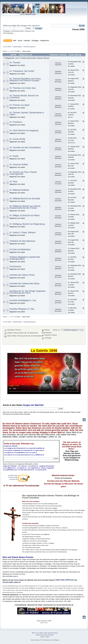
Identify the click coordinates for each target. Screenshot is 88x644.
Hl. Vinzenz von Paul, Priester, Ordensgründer (23, 173)
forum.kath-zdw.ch (12, 582)
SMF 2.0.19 (35, 633)
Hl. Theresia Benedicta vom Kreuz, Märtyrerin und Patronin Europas (25, 80)
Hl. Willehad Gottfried (19, 190)
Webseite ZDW (30, 14)
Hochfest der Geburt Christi (22, 275)
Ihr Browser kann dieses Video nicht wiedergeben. (44, 373)
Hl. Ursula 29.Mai (17, 139)
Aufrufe (63, 55)
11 (20, 51)
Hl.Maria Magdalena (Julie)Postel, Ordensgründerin (25, 258)
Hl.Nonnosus (15, 267)
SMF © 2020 (43, 633)
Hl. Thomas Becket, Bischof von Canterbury (24, 97)
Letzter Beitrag (75, 55)
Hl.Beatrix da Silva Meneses (22, 241)
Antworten (54, 55)
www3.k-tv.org (12, 475)
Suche (6, 405)
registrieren (36, 26)
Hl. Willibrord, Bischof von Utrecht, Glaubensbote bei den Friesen (25, 207)
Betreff (14, 55)
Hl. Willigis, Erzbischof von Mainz (25, 215)
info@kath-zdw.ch (12, 576)
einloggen (24, 26)
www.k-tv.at (13, 479)
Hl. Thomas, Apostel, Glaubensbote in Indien (27, 114)
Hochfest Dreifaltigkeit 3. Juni (23, 300)
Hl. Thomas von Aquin (20, 105)
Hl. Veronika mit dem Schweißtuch (25, 148)
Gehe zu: (56, 330)
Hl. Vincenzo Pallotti (19, 165)
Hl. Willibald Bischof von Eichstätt (25, 199)
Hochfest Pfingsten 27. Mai (22, 309)
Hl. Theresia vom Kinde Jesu (23, 88)
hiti (72, 117)
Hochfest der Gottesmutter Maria (24, 284)
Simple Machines (53, 633)
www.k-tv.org (13, 477)
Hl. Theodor (15, 63)
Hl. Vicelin (14, 156)
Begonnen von (26, 55)
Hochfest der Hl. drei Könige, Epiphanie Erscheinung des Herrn (27, 292)
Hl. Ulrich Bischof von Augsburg (24, 131)
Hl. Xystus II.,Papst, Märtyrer (23, 232)
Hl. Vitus (13, 182)
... (10, 51)
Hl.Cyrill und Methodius (20, 249)
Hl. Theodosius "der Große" (22, 71)
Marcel (73, 143)
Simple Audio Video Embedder (45, 635)
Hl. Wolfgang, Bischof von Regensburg (27, 224)
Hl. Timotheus (16, 122)
